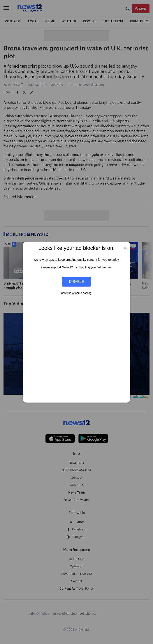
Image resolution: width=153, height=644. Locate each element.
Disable (77, 282)
